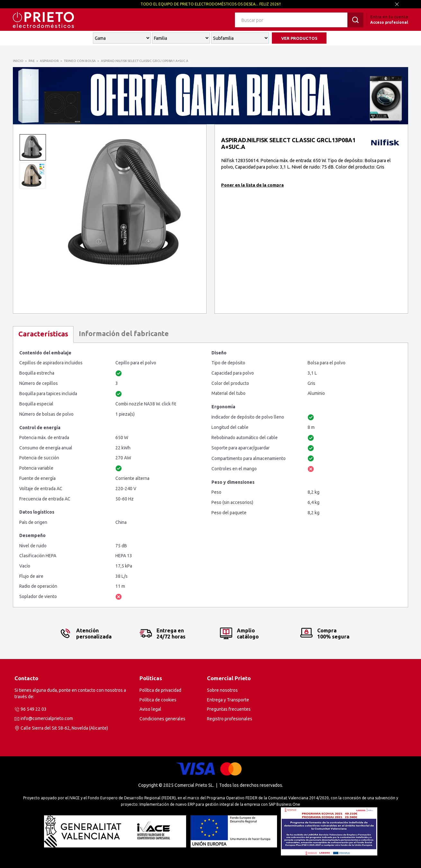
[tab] (43, 334)
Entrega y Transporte (228, 700)
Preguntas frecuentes (229, 709)
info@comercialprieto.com (47, 718)
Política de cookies (158, 700)
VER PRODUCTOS (299, 38)
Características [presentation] (43, 334)
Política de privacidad (160, 690)
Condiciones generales (162, 719)
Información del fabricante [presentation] (124, 333)
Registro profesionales (230, 719)
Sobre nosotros (222, 690)
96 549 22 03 (34, 709)
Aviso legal (150, 709)
